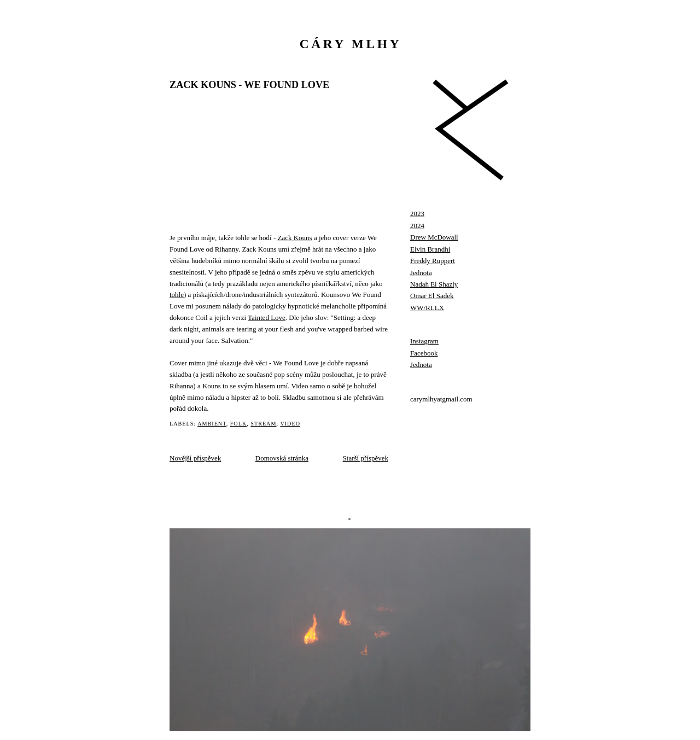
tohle (177, 295)
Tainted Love (267, 317)
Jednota (421, 273)
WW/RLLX (427, 308)
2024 (417, 226)
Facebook (424, 353)
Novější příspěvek (195, 458)
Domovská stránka (282, 458)
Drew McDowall (434, 237)
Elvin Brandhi (430, 249)
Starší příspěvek (366, 458)
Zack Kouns (294, 238)
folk (239, 424)
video (290, 424)
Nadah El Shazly (434, 284)
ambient (212, 424)
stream (263, 424)
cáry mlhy (351, 44)
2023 (417, 214)
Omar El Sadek (432, 296)
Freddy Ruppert (433, 261)
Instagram (424, 341)
